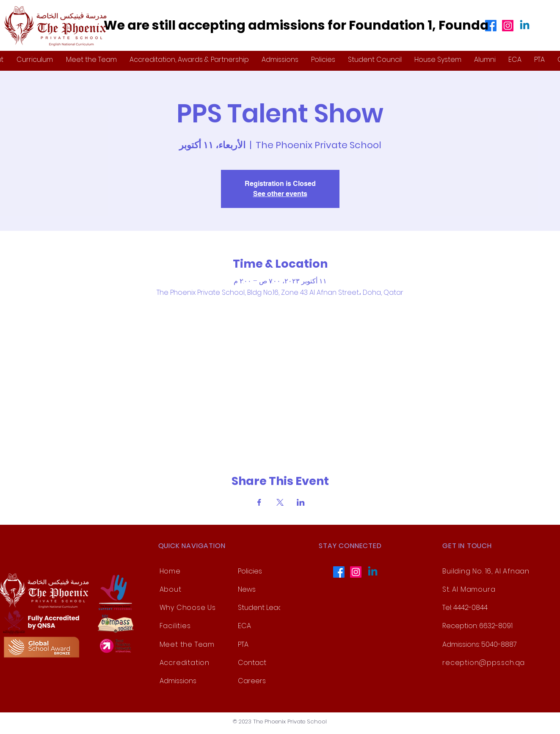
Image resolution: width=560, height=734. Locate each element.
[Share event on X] (280, 502)
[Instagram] (508, 26)
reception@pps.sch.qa (484, 663)
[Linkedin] (525, 26)
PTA (243, 644)
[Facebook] (491, 26)
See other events (280, 194)
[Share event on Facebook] (259, 502)
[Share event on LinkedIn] (301, 502)
